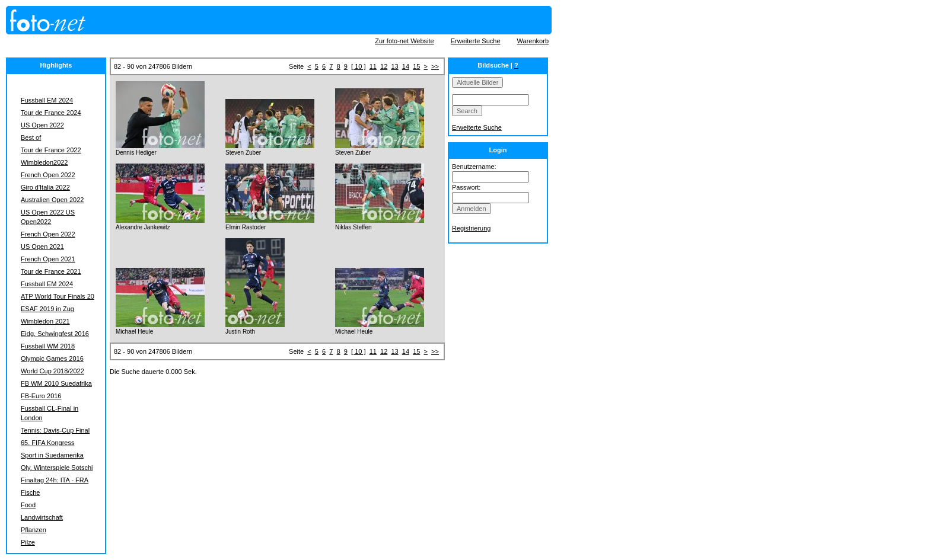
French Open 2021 (48, 259)
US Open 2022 (42, 125)
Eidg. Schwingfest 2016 (55, 334)
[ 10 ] (358, 66)
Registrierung (471, 228)
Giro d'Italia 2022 (45, 187)
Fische (30, 492)
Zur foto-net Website (404, 41)
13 (394, 66)
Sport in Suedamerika (52, 455)
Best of (31, 137)
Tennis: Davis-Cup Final (55, 430)
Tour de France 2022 (51, 150)
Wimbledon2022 (44, 162)
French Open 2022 (48, 175)
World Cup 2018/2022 (52, 371)
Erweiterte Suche (476, 41)
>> (435, 66)
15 (416, 66)
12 (384, 66)
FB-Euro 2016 (41, 396)
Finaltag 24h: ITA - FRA (55, 480)
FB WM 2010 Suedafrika (56, 383)
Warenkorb (533, 41)
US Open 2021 (42, 247)
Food (28, 505)
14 (406, 66)
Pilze (28, 542)
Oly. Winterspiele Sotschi (57, 468)
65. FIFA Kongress (48, 443)
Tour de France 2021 (51, 271)
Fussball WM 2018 (48, 346)
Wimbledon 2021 (45, 321)
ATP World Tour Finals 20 (58, 296)
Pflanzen (34, 530)
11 (373, 66)
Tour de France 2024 (51, 113)
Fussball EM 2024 (47, 100)
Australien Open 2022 (52, 200)
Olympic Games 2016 (52, 359)
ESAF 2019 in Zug (47, 309)
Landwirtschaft (42, 517)
